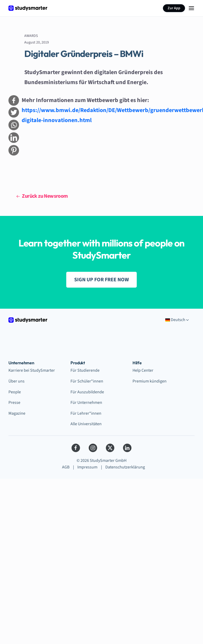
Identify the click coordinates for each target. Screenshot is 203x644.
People (15, 392)
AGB (66, 467)
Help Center (143, 370)
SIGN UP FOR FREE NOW (101, 280)
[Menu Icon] (191, 8)
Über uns (16, 381)
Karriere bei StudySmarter (32, 370)
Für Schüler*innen (87, 381)
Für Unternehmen (86, 403)
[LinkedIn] (127, 448)
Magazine (17, 413)
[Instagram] (93, 448)
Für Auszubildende (87, 392)
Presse (14, 403)
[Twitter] (110, 448)
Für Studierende (85, 370)
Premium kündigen (150, 381)
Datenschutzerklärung (125, 467)
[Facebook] (76, 448)
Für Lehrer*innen (86, 413)
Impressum (87, 467)
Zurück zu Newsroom (42, 196)
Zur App (174, 8)
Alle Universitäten (86, 424)
